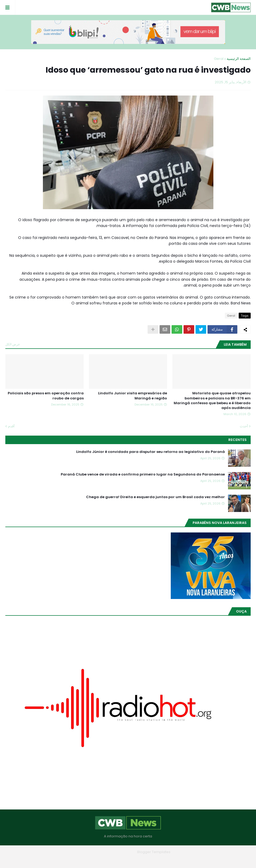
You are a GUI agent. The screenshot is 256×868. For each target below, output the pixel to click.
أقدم (11, 426)
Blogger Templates (154, 852)
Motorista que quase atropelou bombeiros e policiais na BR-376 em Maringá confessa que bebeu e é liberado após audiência (212, 401)
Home (166, 860)
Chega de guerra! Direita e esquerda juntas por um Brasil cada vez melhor (155, 497)
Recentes (237, 440)
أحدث (244, 426)
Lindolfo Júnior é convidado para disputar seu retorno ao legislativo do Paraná (151, 452)
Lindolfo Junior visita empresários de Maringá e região (133, 396)
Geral (219, 59)
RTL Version (94, 860)
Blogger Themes (120, 852)
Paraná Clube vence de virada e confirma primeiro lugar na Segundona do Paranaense (143, 474)
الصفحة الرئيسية (239, 59)
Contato (117, 860)
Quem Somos (143, 860)
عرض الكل (13, 344)
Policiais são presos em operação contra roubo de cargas (46, 396)
